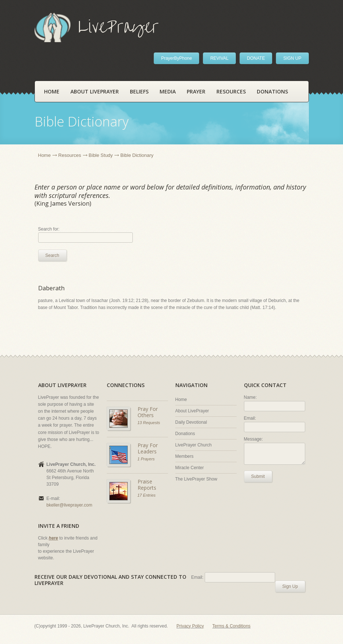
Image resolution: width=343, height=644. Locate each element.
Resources (231, 91)
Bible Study (101, 155)
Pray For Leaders (148, 448)
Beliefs (139, 91)
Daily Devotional (191, 422)
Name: (250, 397)
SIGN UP (292, 58)
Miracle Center (190, 468)
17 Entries (147, 495)
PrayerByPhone (176, 58)
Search (52, 255)
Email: (250, 418)
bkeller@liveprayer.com (70, 505)
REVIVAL (219, 58)
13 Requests (149, 423)
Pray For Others (148, 412)
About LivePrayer (95, 91)
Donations (272, 91)
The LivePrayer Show (196, 479)
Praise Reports (147, 485)
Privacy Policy (190, 626)
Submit (258, 476)
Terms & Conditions (231, 626)
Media (168, 91)
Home (52, 91)
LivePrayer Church (194, 445)
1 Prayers (146, 459)
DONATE (256, 58)
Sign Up (290, 586)
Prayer (196, 91)
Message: (253, 439)
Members (185, 456)
